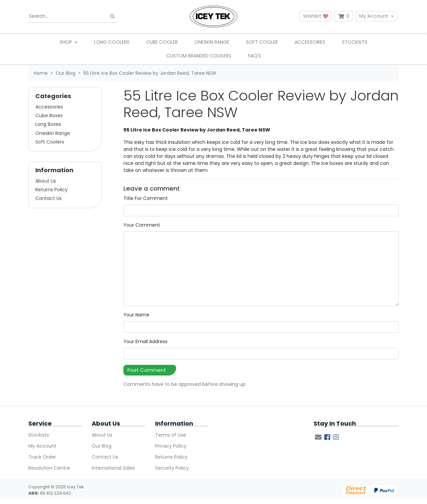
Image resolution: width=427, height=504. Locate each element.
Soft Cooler (262, 42)
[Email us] (318, 437)
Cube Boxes (49, 115)
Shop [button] (67, 42)
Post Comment (147, 370)
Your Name (136, 315)
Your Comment (142, 225)
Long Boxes (48, 124)
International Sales (113, 468)
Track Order (42, 457)
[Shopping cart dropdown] (344, 16)
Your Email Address (145, 341)
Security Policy (172, 468)
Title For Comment (146, 198)
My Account (374, 16)
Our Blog (102, 446)
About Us (46, 181)
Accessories (310, 42)
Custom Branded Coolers (199, 56)
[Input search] (73, 16)
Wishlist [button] (316, 16)
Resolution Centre (49, 468)
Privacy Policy (171, 446)
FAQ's (254, 56)
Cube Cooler (162, 42)
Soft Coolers (50, 142)
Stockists (355, 42)
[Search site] (112, 16)
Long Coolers (112, 42)
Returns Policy (52, 190)
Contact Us (49, 198)
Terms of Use (171, 435)
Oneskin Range (212, 42)
